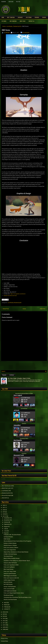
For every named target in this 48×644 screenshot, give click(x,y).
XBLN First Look (6, 488)
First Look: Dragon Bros (10, 550)
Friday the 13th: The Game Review (12, 535)
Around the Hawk (6, 495)
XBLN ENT (5, 498)
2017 (4, 516)
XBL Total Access (6, 486)
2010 (4, 625)
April (5, 603)
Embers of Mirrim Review (10, 543)
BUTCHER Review (8, 584)
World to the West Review (10, 600)
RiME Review (6, 30)
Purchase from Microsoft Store (10, 296)
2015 (4, 614)
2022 (4, 505)
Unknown (7, 33)
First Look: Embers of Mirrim (11, 548)
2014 (4, 616)
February (6, 607)
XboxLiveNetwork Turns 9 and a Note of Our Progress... (18, 541)
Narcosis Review (8, 582)
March (6, 605)
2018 (4, 514)
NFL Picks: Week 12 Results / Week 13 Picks (19, 378)
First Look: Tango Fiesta (10, 571)
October (6, 522)
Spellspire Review (8, 537)
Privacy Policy (4, 638)
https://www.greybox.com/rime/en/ (18, 294)
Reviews (44, 17)
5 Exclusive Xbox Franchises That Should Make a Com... (18, 597)
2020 (4, 510)
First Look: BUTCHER (9, 589)
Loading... (3, 479)
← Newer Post (5, 309)
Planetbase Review (9, 595)
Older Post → (43, 309)
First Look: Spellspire (9, 567)
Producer (24, 454)
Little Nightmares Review (10, 591)
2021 (4, 507)
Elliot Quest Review (9, 569)
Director (24, 424)
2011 (4, 623)
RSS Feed (18, 2)
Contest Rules (4, 641)
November (7, 520)
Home (3, 17)
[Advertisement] (22, 365)
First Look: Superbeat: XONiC (11, 565)
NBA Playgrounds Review (10, 576)
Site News (4, 21)
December (7, 518)
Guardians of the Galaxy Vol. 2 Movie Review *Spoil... (17, 561)
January (6, 609)
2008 (4, 629)
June (5, 531)
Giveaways (20, 17)
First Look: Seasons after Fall (11, 578)
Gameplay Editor (24, 439)
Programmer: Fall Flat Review (10, 587)
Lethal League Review (9, 580)
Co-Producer (24, 409)
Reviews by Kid (17, 26)
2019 (4, 512)
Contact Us (31, 21)
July (5, 529)
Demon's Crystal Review (10, 574)
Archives (12, 375)
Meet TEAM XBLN (11, 17)
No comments (26, 33)
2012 (4, 621)
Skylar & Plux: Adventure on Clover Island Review (16, 552)
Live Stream (29, 17)
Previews (37, 17)
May (5, 533)
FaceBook (4, 2)
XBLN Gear (11, 2)
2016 (4, 612)
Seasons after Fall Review (10, 563)
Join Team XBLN (13, 21)
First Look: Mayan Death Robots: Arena (14, 593)
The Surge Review (8, 556)
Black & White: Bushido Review (12, 558)
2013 (4, 619)
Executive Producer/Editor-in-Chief (24, 394)
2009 (4, 627)
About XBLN (23, 21)
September (7, 524)
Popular (4, 375)
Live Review (10, 26)
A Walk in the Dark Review (10, 554)
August (6, 527)
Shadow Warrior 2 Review (10, 545)
